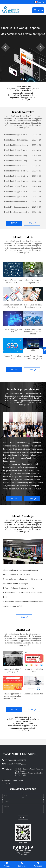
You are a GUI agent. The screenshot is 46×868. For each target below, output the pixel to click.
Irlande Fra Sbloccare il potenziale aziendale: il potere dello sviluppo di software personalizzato (17, 145)
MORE (14, 223)
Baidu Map (6, 780)
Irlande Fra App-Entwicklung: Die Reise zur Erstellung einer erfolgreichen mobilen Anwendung (17, 140)
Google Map (18, 780)
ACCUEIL (6, 784)
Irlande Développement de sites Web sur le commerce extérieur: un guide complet (17, 202)
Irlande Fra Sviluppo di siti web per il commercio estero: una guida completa (17, 135)
